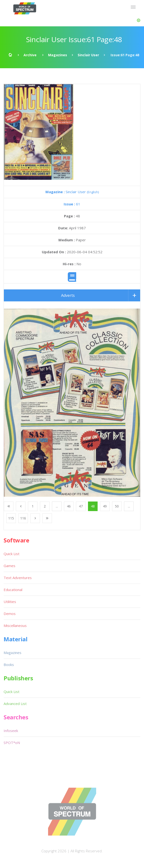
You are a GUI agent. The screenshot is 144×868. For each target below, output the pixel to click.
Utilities (10, 602)
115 (11, 518)
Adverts (68, 295)
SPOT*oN (12, 743)
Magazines (58, 55)
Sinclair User (88, 55)
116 (23, 518)
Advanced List (15, 704)
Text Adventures (18, 578)
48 (93, 506)
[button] (139, 20)
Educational (13, 590)
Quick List (12, 554)
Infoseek (11, 731)
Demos (10, 614)
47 (81, 506)
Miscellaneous (15, 626)
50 (117, 506)
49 (105, 506)
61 (72, 204)
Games (9, 566)
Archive (30, 55)
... (57, 506)
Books (9, 665)
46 (69, 506)
